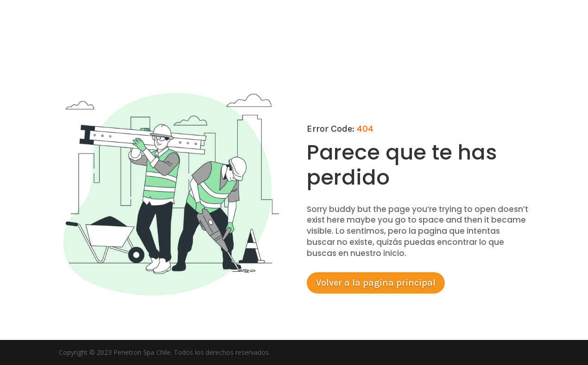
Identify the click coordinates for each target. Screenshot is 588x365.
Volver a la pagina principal (376, 283)
